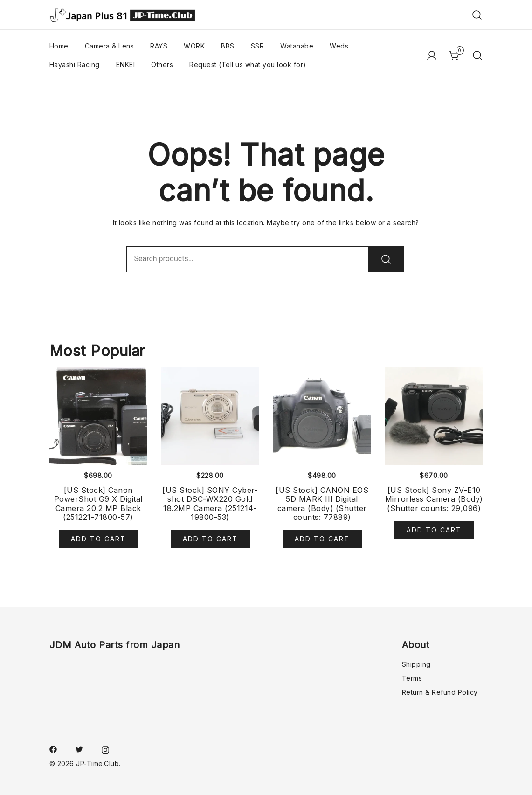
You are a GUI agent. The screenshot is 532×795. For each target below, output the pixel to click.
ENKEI (126, 65)
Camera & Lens (110, 46)
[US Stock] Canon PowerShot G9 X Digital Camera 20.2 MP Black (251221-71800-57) (98, 504)
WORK (194, 46)
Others (162, 65)
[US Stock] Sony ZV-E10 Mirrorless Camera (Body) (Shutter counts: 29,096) (434, 499)
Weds (339, 46)
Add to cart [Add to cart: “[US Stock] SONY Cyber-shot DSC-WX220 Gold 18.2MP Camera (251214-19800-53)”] (210, 539)
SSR (258, 46)
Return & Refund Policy (440, 692)
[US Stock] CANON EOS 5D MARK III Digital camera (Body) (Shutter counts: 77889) (322, 504)
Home (59, 46)
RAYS (159, 46)
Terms (412, 678)
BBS (228, 46)
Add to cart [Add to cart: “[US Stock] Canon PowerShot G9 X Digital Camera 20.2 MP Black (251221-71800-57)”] (98, 539)
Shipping (416, 664)
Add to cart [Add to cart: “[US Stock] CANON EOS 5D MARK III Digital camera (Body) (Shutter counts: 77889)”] (322, 539)
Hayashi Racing (75, 65)
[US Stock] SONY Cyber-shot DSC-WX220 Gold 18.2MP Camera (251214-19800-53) (210, 504)
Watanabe (297, 46)
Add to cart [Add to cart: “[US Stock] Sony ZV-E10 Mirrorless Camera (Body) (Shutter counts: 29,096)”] (434, 530)
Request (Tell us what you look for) (248, 65)
